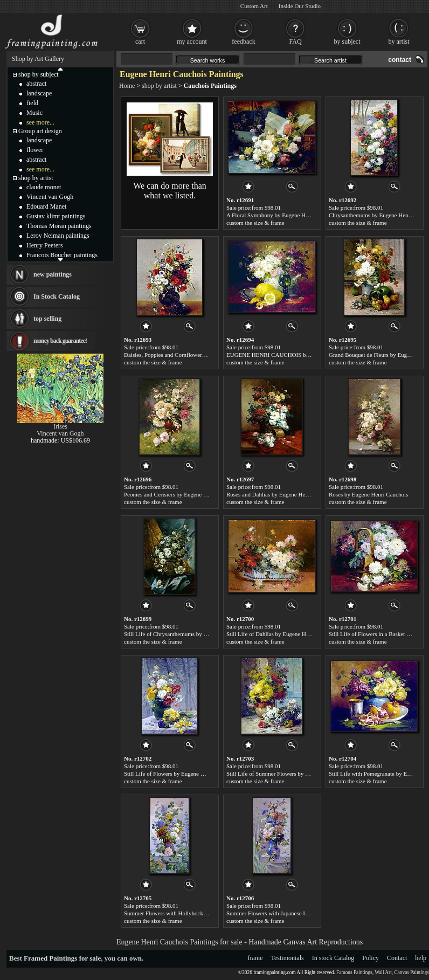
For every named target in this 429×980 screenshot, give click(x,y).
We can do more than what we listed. (170, 191)
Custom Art (254, 6)
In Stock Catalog (57, 296)
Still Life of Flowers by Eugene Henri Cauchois (181, 774)
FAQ (295, 42)
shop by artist (159, 86)
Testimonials (288, 958)
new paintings (53, 274)
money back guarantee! (60, 341)
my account (192, 42)
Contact (397, 958)
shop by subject (39, 74)
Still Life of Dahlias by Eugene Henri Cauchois (283, 634)
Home (127, 86)
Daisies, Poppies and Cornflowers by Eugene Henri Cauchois (197, 355)
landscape (39, 93)
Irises (60, 426)
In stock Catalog (333, 958)
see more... (40, 122)
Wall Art (383, 972)
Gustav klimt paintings (56, 216)
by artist (399, 42)
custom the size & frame (255, 223)
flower (35, 150)
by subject (347, 42)
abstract (36, 84)
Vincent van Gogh (50, 197)
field (32, 103)
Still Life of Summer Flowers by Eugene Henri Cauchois (294, 774)
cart (140, 42)
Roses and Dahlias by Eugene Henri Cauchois (281, 494)
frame (255, 958)
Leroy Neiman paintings (58, 236)
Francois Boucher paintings (62, 255)
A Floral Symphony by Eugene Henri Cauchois (282, 215)
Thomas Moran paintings (59, 226)
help (421, 958)
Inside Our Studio (300, 6)
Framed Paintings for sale (62, 958)
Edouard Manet (46, 206)
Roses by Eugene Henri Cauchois (368, 494)
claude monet (44, 187)
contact (400, 60)
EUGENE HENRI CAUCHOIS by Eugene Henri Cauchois (296, 355)
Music (34, 113)
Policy (371, 958)
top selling (47, 319)
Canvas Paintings (411, 972)
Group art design (40, 131)
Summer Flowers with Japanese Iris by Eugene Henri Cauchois (301, 913)
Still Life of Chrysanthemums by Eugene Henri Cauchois (192, 634)
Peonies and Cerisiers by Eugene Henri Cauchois (182, 494)
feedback (243, 42)
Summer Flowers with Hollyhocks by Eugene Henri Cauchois (197, 913)
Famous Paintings (354, 972)
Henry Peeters (45, 245)
